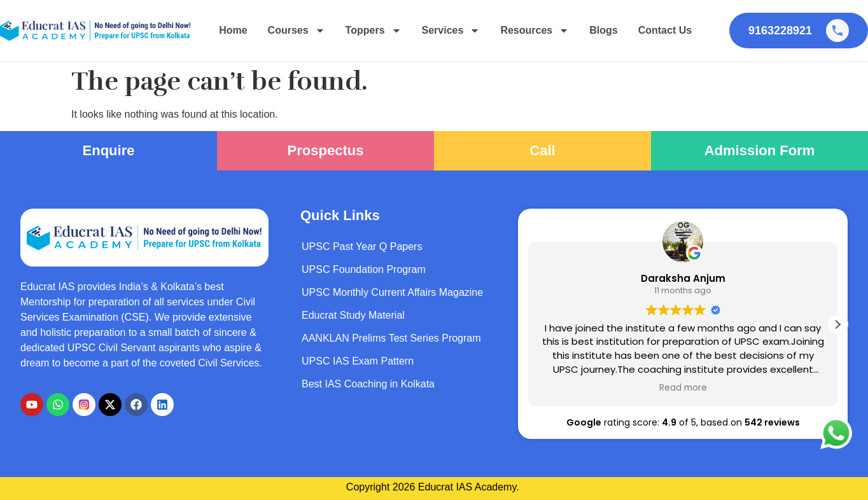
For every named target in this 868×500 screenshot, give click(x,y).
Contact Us (665, 30)
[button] (837, 324)
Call (542, 150)
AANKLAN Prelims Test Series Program (391, 338)
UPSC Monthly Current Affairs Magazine (392, 292)
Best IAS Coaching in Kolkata (368, 384)
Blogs (603, 30)
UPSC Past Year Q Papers (362, 247)
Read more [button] (683, 388)
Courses (297, 31)
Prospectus (326, 150)
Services (451, 31)
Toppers (374, 31)
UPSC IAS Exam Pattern (358, 361)
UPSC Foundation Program (364, 269)
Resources (535, 31)
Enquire (109, 150)
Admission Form (760, 150)
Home (233, 30)
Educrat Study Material (353, 315)
